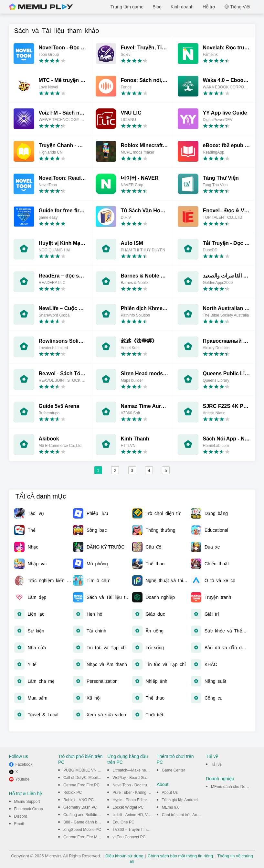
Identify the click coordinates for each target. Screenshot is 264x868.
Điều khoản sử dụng (124, 856)
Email (19, 824)
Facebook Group (29, 809)
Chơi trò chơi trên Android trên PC (191, 815)
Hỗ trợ (209, 7)
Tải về (216, 764)
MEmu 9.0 (171, 807)
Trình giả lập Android (180, 800)
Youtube (23, 779)
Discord (21, 816)
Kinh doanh (182, 7)
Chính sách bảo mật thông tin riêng (180, 856)
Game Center (174, 770)
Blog (157, 7)
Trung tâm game (127, 7)
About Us (170, 792)
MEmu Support (27, 802)
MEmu (41, 7)
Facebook (24, 764)
